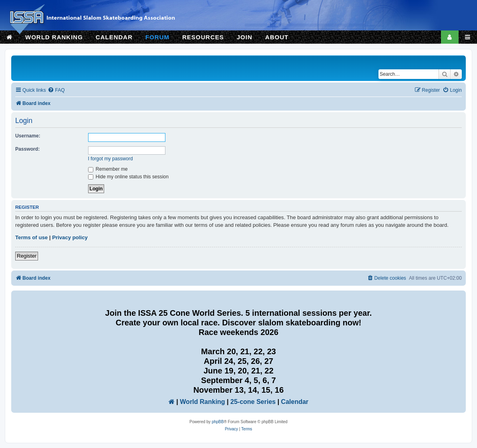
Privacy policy (70, 237)
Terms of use (31, 237)
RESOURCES (203, 37)
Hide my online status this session (129, 177)
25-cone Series (253, 402)
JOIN (245, 37)
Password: (27, 149)
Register (27, 256)
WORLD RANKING (54, 37)
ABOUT (277, 37)
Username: (28, 136)
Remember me (108, 169)
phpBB (218, 422)
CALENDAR (114, 37)
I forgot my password (111, 159)
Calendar (295, 402)
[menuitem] (56, 90)
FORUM (157, 37)
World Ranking (202, 402)
